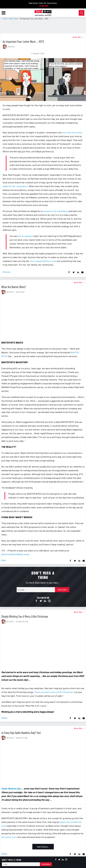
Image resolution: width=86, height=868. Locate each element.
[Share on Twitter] (74, 272)
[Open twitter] (41, 601)
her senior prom (9, 837)
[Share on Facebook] (69, 272)
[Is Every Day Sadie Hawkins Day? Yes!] (43, 764)
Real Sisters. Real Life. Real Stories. (43, 3)
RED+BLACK (11, 47)
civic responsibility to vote (43, 261)
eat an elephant (26, 236)
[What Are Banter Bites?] (43, 318)
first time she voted (72, 132)
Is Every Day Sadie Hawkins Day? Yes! (21, 733)
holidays (4, 718)
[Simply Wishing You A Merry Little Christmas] (43, 648)
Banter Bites (14, 19)
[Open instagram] (49, 601)
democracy (7, 272)
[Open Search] (82, 13)
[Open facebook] (36, 601)
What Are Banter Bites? (14, 287)
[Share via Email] (82, 272)
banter (4, 560)
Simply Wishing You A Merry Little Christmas (25, 616)
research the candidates (56, 211)
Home (5, 19)
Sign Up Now (62, 590)
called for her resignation (15, 186)
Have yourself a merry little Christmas (54, 692)
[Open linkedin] (45, 601)
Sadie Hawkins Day (11, 788)
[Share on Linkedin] (78, 272)
